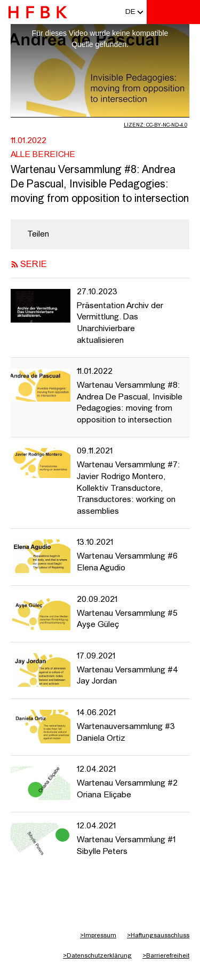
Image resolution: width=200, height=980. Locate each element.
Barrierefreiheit (166, 956)
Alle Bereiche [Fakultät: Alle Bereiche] (43, 155)
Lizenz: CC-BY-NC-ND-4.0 (155, 125)
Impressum (98, 936)
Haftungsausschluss (158, 936)
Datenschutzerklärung (97, 956)
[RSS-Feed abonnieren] (15, 265)
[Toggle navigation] (187, 12)
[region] (100, 234)
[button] (130, 12)
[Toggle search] (160, 12)
